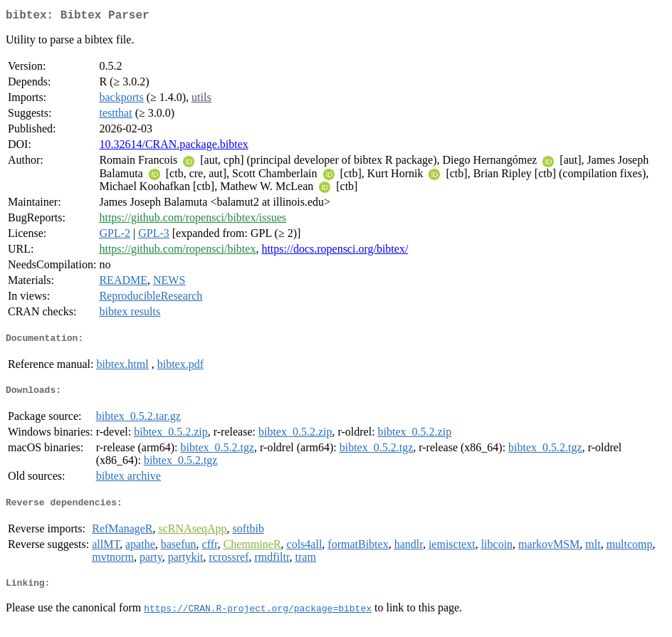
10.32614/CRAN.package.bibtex (173, 147)
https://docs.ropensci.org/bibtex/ (335, 252)
